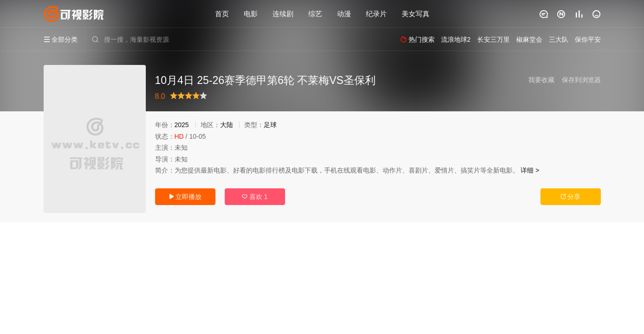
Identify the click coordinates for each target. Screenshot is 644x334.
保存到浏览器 (581, 80)
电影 (251, 14)
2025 (182, 125)
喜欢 (255, 197)
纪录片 (376, 14)
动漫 (344, 14)
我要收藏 (541, 80)
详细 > (530, 170)
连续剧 (283, 14)
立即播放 (185, 197)
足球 (270, 125)
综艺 (315, 14)
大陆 (227, 125)
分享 (571, 197)
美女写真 (416, 14)
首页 (222, 14)
